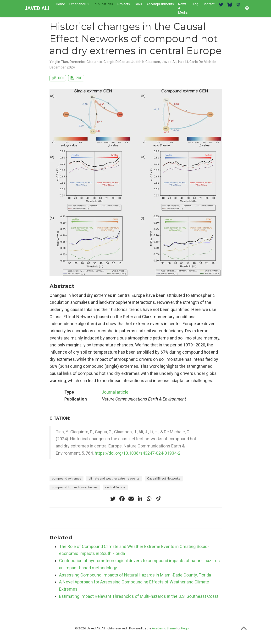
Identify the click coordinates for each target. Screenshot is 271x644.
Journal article (115, 392)
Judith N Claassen (146, 62)
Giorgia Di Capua (117, 62)
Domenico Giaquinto (86, 62)
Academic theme (164, 628)
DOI (58, 78)
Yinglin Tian (59, 62)
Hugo (185, 628)
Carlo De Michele (203, 62)
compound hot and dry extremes (75, 487)
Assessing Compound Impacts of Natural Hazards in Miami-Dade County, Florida (135, 575)
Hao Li (183, 62)
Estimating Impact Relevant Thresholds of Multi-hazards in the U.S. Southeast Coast (139, 596)
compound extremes (66, 478)
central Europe (115, 487)
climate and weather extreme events (114, 478)
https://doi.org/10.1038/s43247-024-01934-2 (138, 453)
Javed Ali (169, 62)
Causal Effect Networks (164, 478)
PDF (76, 78)
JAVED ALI (37, 8)
